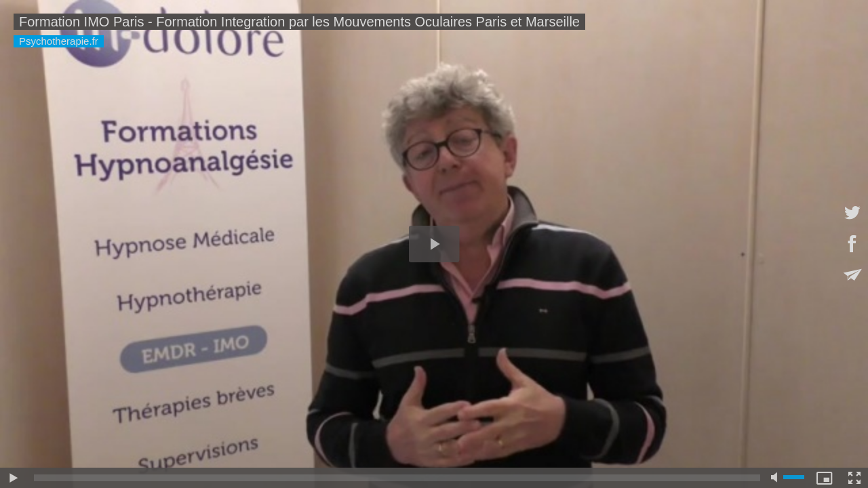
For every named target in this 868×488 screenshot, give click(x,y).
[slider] (397, 478)
